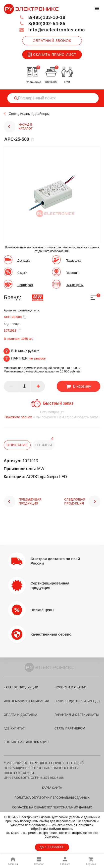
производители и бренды (77, 701)
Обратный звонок (52, 41)
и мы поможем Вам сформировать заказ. (52, 414)
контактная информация (26, 742)
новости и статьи (70, 687)
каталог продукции (21, 687)
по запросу (38, 359)
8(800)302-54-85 (42, 24)
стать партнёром (70, 728)
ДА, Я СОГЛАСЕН (52, 847)
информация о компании (26, 701)
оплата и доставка (21, 715)
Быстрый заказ (58, 403)
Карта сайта (52, 788)
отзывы (44, 445)
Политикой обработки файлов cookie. (62, 827)
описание (17, 445)
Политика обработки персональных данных (52, 798)
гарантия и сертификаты (77, 715)
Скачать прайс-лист (52, 55)
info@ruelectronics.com (52, 30)
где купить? (14, 728)
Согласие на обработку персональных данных (52, 807)
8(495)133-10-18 (42, 17)
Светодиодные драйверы (29, 114)
